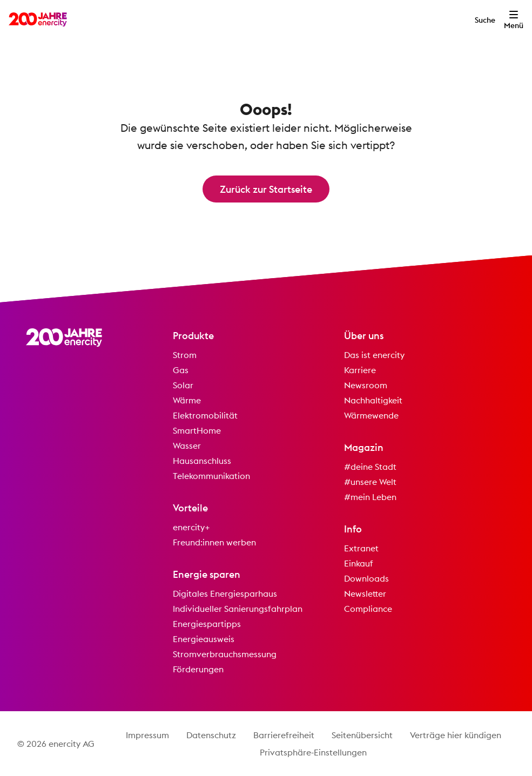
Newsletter (365, 593)
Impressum (147, 735)
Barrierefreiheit (284, 735)
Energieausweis (204, 639)
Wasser (187, 446)
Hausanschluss (202, 461)
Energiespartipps (207, 624)
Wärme (187, 400)
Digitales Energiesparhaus (225, 593)
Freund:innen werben (214, 542)
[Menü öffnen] (514, 19)
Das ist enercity (374, 355)
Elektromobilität (205, 415)
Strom (185, 355)
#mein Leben (370, 497)
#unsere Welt (370, 482)
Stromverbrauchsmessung (225, 654)
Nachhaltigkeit (373, 400)
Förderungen (198, 669)
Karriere (360, 370)
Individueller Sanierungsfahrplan (238, 609)
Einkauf (359, 563)
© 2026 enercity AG (56, 744)
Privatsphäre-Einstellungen (313, 752)
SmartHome (197, 430)
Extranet (361, 548)
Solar (183, 385)
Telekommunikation (211, 476)
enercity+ (191, 527)
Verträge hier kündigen (456, 735)
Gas (181, 370)
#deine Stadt (370, 467)
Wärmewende (371, 415)
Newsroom (366, 385)
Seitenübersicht (362, 735)
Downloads (366, 578)
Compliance (368, 609)
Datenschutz (211, 735)
